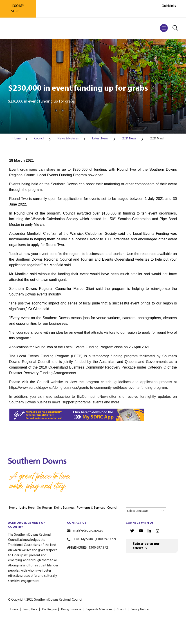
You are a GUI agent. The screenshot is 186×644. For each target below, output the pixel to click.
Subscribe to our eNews (146, 546)
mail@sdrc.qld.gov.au (88, 531)
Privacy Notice (139, 609)
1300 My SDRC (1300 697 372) (95, 539)
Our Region (49, 609)
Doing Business (71, 609)
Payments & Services (99, 609)
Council (121, 609)
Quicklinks (169, 6)
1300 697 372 (98, 548)
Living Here (30, 609)
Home (14, 609)
